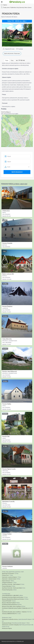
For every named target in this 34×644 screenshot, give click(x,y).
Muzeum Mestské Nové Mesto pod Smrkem (13, 599)
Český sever (6, 8)
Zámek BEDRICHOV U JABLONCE (10, 596)
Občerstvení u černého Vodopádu (10, 625)
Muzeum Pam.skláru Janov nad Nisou (12, 606)
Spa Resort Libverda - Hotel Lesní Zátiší (12, 588)
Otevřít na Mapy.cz (6, 112)
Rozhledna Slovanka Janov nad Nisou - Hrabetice (14, 612)
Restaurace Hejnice (7, 628)
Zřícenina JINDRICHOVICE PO (9, 614)
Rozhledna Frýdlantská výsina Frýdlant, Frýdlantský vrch (16, 608)
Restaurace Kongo (7, 623)
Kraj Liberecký (20, 8)
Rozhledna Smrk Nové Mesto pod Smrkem (13, 597)
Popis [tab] (7, 60)
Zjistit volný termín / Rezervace (12, 54)
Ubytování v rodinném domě (9, 579)
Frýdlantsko (13, 8)
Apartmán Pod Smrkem (8, 574)
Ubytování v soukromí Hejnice (9, 577)
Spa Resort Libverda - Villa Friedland (11, 584)
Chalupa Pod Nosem (7, 583)
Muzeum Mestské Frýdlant (9, 603)
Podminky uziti (20, 641)
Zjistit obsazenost (17, 172)
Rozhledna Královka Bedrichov (10, 605)
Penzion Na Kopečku (7, 590)
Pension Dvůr (5, 575)
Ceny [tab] (12, 60)
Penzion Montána (7, 586)
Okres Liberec (28, 8)
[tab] (20, 60)
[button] (17, 129)
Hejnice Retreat (6, 581)
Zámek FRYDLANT (7, 601)
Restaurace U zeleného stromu (10, 619)
